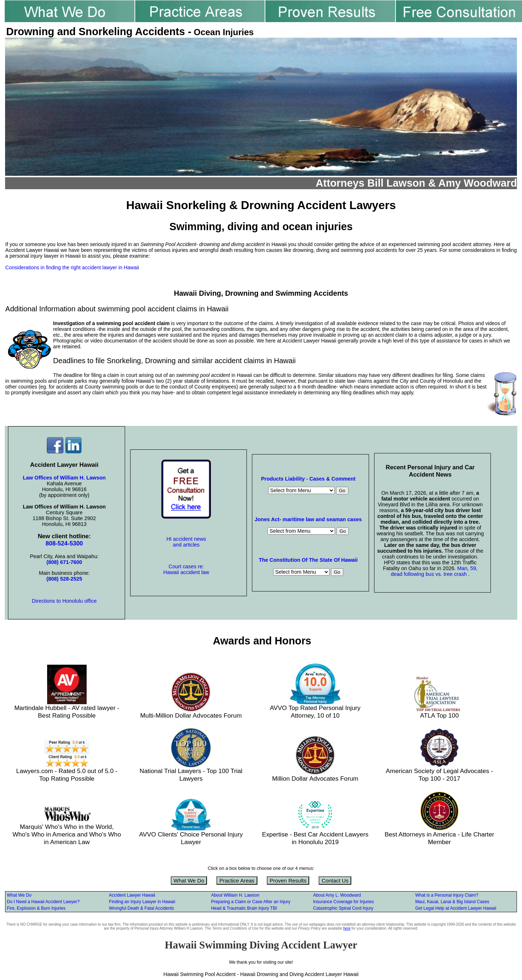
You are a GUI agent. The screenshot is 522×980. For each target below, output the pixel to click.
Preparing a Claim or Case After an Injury (251, 902)
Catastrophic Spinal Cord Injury (343, 908)
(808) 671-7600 (64, 562)
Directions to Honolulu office (64, 601)
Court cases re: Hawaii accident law (186, 569)
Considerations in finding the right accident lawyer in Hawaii (72, 267)
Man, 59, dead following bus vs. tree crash (434, 571)
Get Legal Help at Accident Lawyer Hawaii (455, 908)
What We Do (189, 881)
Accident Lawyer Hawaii (132, 895)
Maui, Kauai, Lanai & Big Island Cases (452, 902)
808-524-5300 (64, 543)
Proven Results (288, 881)
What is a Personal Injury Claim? (447, 895)
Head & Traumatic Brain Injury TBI (244, 908)
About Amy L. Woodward (337, 895)
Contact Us (335, 881)
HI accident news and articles (186, 542)
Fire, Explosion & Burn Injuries (36, 908)
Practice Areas (237, 881)
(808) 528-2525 (64, 579)
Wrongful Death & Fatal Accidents (142, 908)
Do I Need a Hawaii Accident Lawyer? (43, 902)
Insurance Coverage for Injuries (343, 902)
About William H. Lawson (235, 895)
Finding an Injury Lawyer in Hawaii (142, 902)
